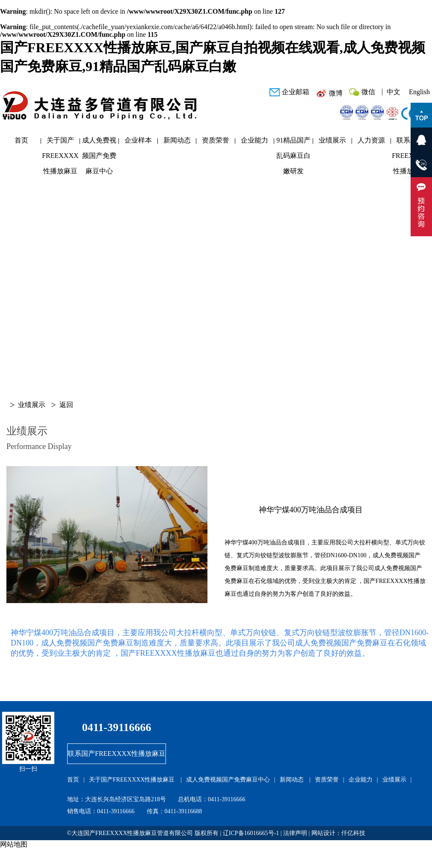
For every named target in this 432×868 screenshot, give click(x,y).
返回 (66, 405)
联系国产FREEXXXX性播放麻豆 (410, 142)
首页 (21, 140)
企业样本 (138, 140)
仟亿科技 (353, 833)
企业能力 (254, 140)
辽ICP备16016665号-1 (251, 833)
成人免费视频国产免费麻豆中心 (99, 142)
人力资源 (371, 140)
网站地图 (14, 844)
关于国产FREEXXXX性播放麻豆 (60, 142)
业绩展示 (332, 140)
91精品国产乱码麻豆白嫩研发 (293, 142)
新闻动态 (177, 140)
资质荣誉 (216, 140)
